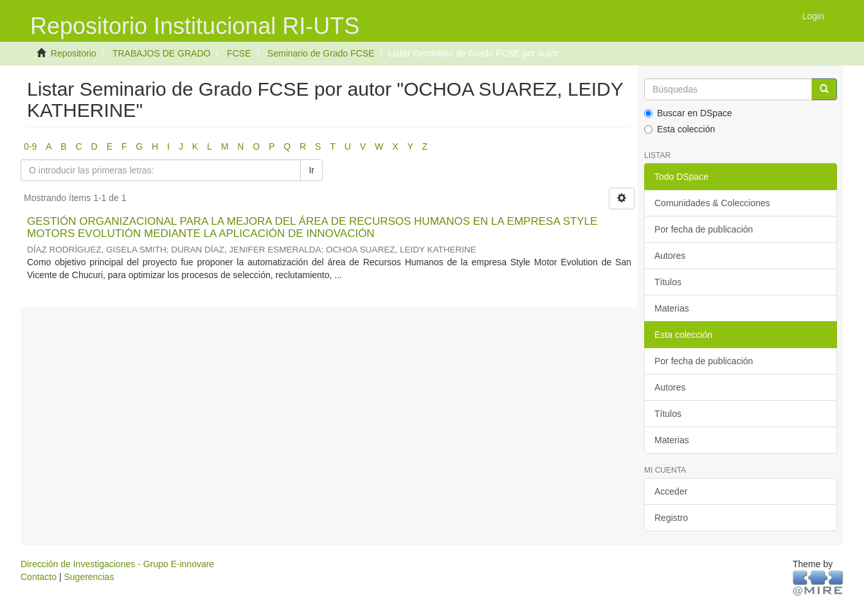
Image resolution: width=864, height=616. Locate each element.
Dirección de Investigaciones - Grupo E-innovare (117, 564)
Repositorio (74, 53)
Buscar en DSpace (688, 113)
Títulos (668, 282)
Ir (311, 170)
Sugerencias (89, 577)
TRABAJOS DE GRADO (161, 53)
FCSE (239, 53)
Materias (672, 308)
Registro (671, 518)
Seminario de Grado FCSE (321, 53)
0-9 (30, 146)
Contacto (39, 577)
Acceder (671, 491)
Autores (670, 256)
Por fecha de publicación (704, 229)
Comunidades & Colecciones (712, 203)
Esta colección (679, 129)
